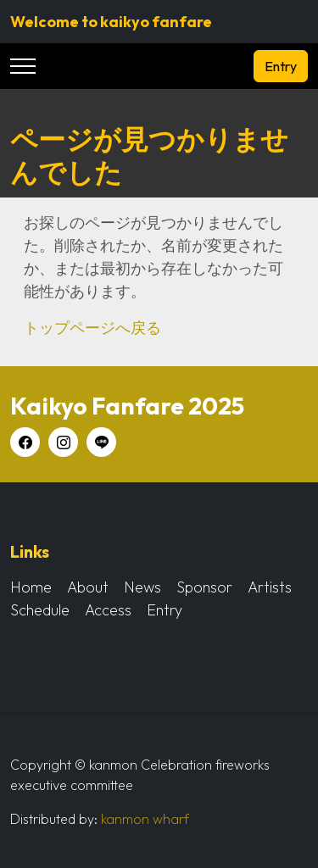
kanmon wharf (145, 819)
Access (108, 610)
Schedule (40, 610)
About (88, 587)
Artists (270, 587)
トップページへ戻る (92, 328)
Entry (281, 66)
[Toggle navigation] (23, 67)
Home (31, 587)
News (142, 587)
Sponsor (204, 587)
